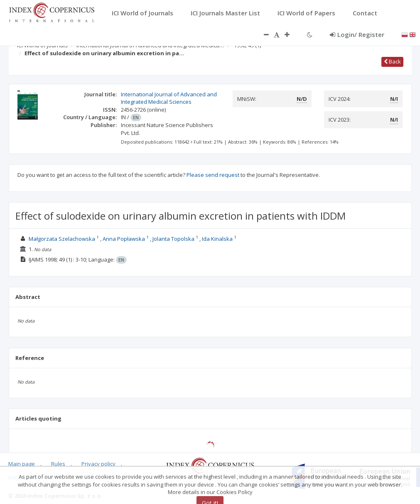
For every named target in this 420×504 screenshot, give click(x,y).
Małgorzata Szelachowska (62, 239)
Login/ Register (357, 34)
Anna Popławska (124, 239)
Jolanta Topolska (173, 239)
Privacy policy (98, 464)
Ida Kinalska (217, 239)
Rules (58, 464)
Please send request (213, 175)
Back (392, 61)
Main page (22, 464)
